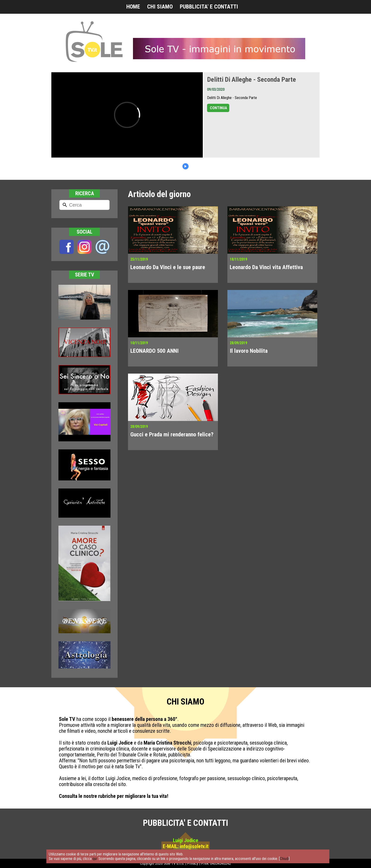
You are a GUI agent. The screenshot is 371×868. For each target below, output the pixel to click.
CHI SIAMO (160, 7)
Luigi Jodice (120, 743)
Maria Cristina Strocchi (167, 743)
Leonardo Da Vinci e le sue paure (168, 267)
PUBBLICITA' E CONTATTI (209, 7)
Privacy (193, 863)
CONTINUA (219, 108)
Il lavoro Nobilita (249, 351)
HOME (133, 7)
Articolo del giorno (159, 194)
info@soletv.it (194, 846)
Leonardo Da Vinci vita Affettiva (266, 267)
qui (95, 859)
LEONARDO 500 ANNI (155, 351)
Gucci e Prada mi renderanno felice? (172, 434)
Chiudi (284, 859)
